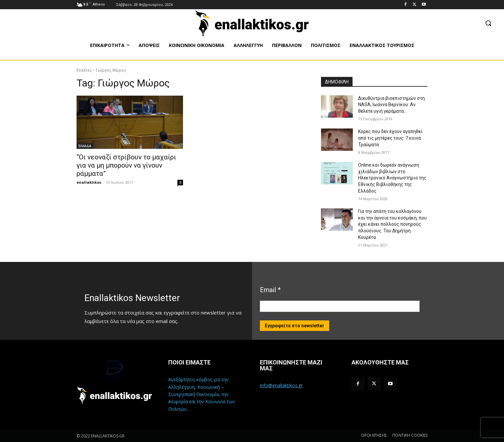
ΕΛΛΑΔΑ (85, 146)
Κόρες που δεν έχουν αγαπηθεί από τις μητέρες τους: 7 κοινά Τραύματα (390, 138)
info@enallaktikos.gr (281, 385)
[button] (488, 23)
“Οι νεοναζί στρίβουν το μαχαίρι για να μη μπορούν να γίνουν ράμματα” (126, 165)
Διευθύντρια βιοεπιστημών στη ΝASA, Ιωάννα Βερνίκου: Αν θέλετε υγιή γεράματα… (391, 105)
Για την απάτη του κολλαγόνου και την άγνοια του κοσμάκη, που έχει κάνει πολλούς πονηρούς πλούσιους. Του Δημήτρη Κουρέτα (392, 224)
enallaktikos (89, 182)
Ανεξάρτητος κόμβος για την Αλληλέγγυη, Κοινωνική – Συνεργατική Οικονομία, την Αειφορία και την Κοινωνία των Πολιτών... (202, 394)
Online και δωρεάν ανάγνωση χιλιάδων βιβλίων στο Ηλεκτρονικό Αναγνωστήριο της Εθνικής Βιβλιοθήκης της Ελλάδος (392, 178)
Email (270, 290)
